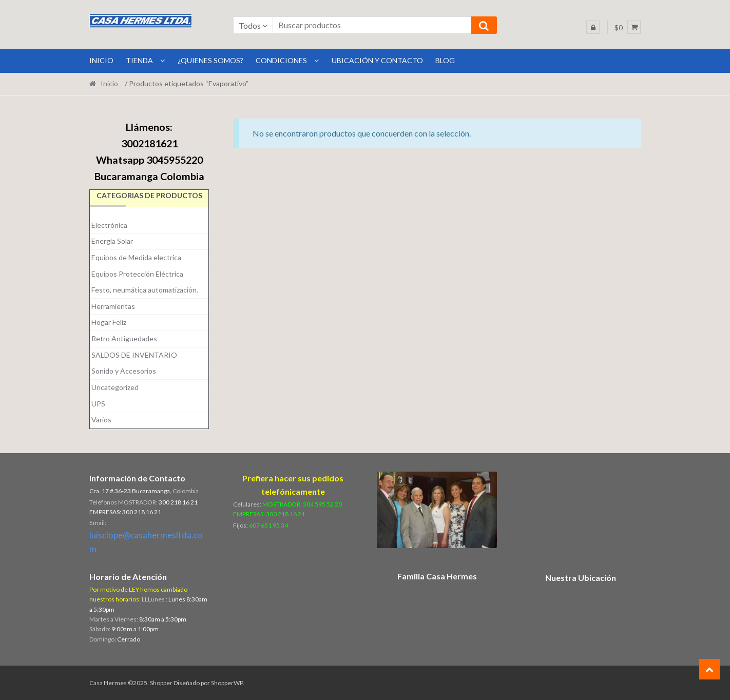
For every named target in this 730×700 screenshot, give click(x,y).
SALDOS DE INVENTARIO (134, 355)
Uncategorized (115, 387)
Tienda (139, 60)
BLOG (445, 60)
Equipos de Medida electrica (136, 257)
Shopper (161, 683)
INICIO (101, 60)
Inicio (109, 83)
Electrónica (109, 225)
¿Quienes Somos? (210, 60)
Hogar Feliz (109, 322)
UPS (98, 404)
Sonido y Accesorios (124, 371)
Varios (101, 420)
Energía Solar (112, 241)
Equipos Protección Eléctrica (137, 274)
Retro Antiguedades (124, 338)
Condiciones (281, 60)
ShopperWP (227, 683)
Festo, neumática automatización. (145, 290)
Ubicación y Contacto (377, 60)
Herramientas (113, 306)
